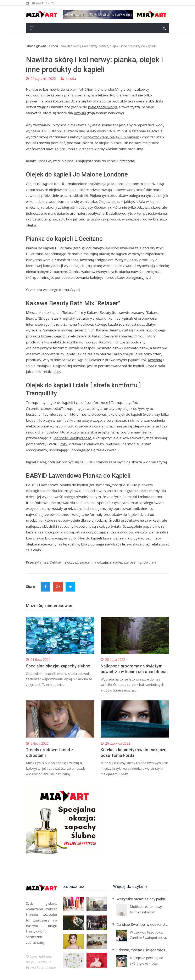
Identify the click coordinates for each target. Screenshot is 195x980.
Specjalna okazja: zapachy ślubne (58, 666)
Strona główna (36, 46)
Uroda (54, 46)
